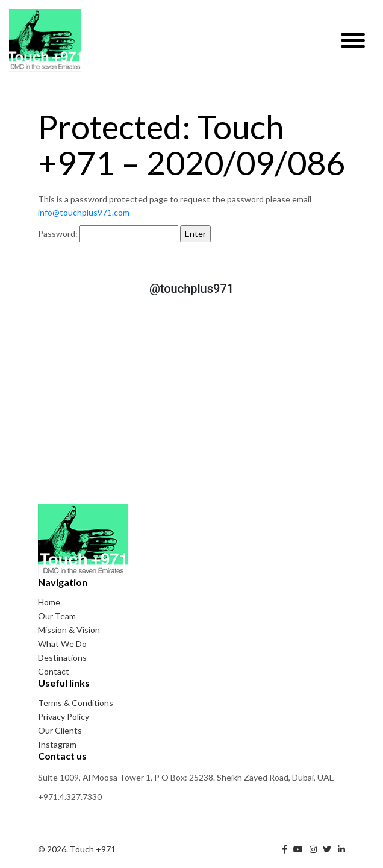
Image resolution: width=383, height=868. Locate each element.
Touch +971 (45, 40)
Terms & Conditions (76, 703)
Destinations (62, 657)
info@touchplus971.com (84, 212)
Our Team (57, 616)
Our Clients (60, 730)
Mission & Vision (69, 630)
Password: (108, 234)
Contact (54, 671)
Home (49, 602)
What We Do (62, 644)
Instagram (57, 744)
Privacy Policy (64, 717)
